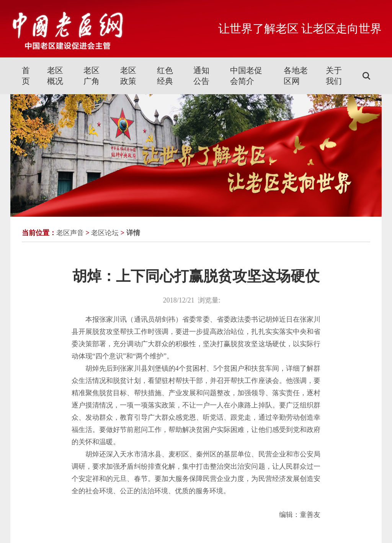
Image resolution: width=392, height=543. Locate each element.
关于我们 (334, 76)
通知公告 (201, 76)
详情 (133, 233)
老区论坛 (105, 233)
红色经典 (165, 76)
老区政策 (128, 76)
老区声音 (70, 233)
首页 (26, 76)
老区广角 (91, 76)
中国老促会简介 (246, 76)
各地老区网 (296, 76)
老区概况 (55, 76)
